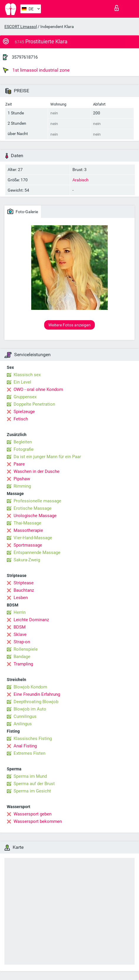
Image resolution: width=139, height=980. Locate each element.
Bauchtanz (24, 590)
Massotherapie (28, 530)
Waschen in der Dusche (37, 471)
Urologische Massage (35, 516)
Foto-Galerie (23, 211)
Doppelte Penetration (34, 404)
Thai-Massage (27, 523)
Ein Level (22, 382)
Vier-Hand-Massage (33, 538)
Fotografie (24, 449)
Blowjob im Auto (30, 709)
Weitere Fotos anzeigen (69, 325)
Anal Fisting (25, 746)
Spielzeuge (24, 412)
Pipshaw (22, 479)
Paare (19, 464)
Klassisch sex (27, 375)
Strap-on (22, 642)
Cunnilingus (25, 716)
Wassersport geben (33, 814)
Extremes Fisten (29, 753)
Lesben (21, 598)
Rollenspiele (26, 649)
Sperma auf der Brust (34, 784)
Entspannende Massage (37, 553)
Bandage (22, 657)
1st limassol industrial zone (36, 70)
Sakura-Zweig (27, 560)
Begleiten (23, 442)
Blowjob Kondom (30, 687)
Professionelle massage (37, 501)
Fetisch (21, 419)
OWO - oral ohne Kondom (38, 389)
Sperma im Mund (30, 776)
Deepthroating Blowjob (36, 702)
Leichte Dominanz (31, 620)
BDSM (20, 627)
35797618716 (25, 57)
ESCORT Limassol (21, 27)
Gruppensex (25, 397)
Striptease (24, 583)
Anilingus (23, 724)
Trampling (23, 664)
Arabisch (81, 180)
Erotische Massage (33, 508)
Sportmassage (28, 545)
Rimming (22, 486)
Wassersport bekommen (38, 821)
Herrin (20, 612)
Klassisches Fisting (33, 739)
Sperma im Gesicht (32, 791)
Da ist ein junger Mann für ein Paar (47, 457)
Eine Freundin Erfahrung (37, 694)
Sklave (20, 634)
